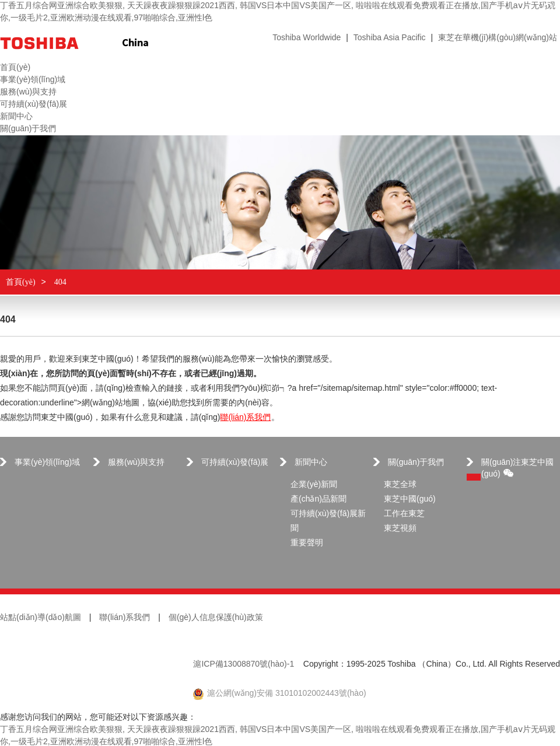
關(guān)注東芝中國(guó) (517, 469)
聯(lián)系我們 (245, 418)
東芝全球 (400, 485)
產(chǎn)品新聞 (318, 500)
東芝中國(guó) (410, 500)
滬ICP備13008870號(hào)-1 (244, 665)
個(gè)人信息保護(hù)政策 (216, 618)
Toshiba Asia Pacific (390, 38)
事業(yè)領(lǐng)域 (47, 463)
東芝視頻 (400, 529)
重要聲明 (307, 543)
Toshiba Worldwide (307, 38)
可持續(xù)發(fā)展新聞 (328, 521)
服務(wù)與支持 (136, 463)
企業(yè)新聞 (314, 485)
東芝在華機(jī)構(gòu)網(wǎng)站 (498, 38)
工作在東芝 (404, 514)
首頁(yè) (21, 282)
